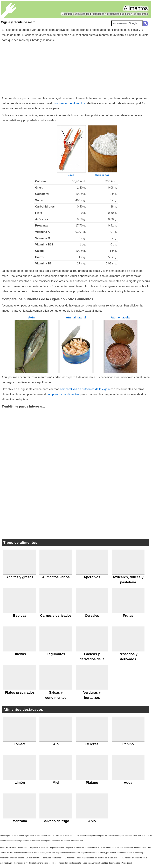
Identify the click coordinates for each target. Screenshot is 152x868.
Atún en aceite (121, 318)
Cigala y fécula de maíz (18, 22)
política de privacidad (111, 863)
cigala (71, 175)
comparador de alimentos (69, 103)
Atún (31, 318)
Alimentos (136, 8)
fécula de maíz (102, 175)
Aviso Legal (127, 863)
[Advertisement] (76, 68)
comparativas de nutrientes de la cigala (85, 389)
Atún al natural (76, 318)
